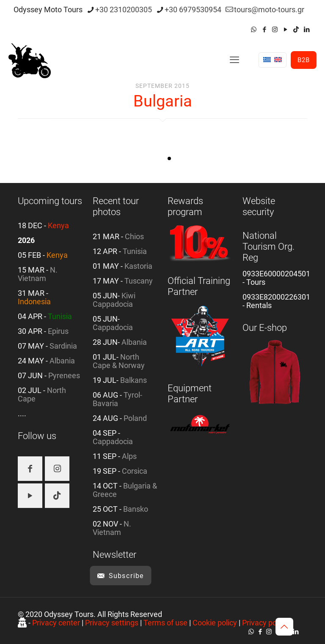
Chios (134, 236)
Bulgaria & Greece (125, 490)
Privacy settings (112, 623)
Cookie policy (215, 623)
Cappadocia (113, 327)
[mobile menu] (234, 60)
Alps (129, 456)
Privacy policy (265, 623)
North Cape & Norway (119, 361)
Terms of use (165, 623)
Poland (135, 418)
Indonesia (34, 302)
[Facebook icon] (264, 30)
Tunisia (60, 316)
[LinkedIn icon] (307, 30)
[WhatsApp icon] (254, 30)
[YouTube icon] (285, 30)
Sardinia (63, 346)
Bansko (136, 509)
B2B (304, 60)
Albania (62, 361)
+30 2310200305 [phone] (124, 10)
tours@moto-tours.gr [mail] (269, 10)
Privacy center (56, 623)
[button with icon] (30, 469)
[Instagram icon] (275, 30)
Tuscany (139, 281)
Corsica (135, 471)
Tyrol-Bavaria (117, 399)
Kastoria (138, 266)
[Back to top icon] (284, 627)
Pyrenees (64, 375)
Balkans (134, 380)
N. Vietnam (38, 274)
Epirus (58, 331)
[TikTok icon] (296, 30)
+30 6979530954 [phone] (193, 10)
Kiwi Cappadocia (114, 300)
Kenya (58, 225)
